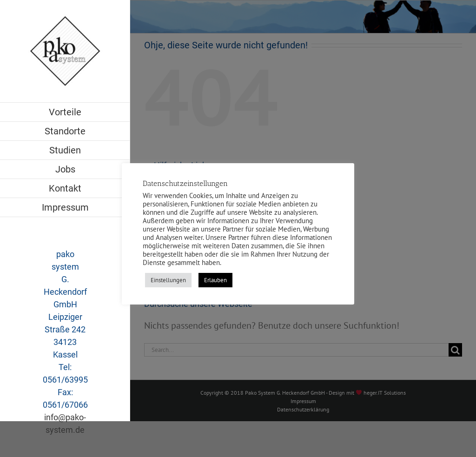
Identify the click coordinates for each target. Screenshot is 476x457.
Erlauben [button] (215, 280)
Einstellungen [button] (168, 280)
